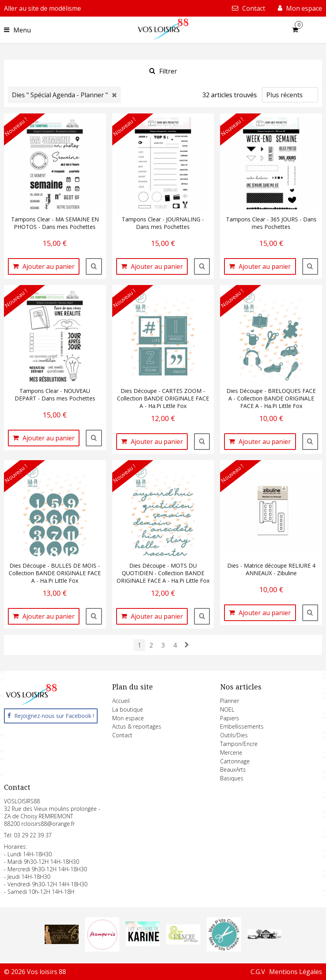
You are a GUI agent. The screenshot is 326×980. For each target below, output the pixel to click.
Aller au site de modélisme (42, 8)
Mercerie (231, 752)
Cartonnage (235, 761)
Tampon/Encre (239, 744)
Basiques (232, 778)
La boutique (128, 709)
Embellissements (242, 726)
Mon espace (128, 718)
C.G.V (258, 972)
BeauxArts (233, 769)
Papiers (230, 718)
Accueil (121, 701)
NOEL (227, 709)
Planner (230, 701)
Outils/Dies (234, 735)
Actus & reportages (137, 726)
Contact (122, 735)
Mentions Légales (296, 972)
